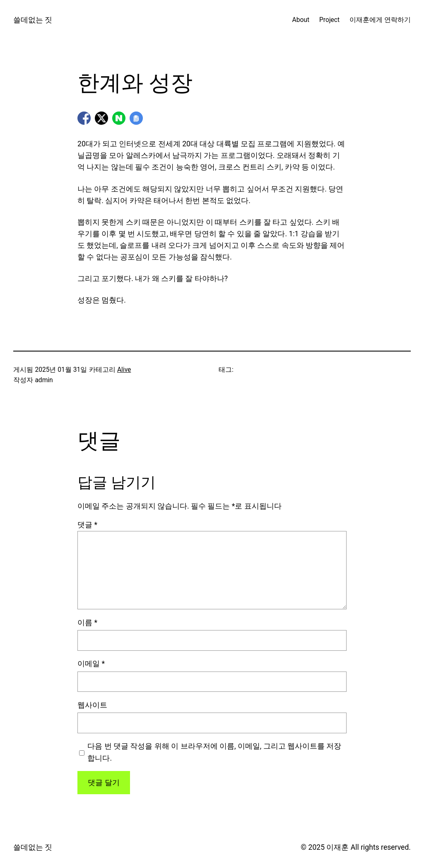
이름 (87, 623)
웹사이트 (92, 705)
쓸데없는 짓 (33, 20)
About (301, 20)
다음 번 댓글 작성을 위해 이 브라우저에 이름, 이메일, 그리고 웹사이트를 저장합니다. (214, 752)
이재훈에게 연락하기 (380, 20)
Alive (124, 370)
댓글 (87, 525)
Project (329, 20)
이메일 (91, 664)
